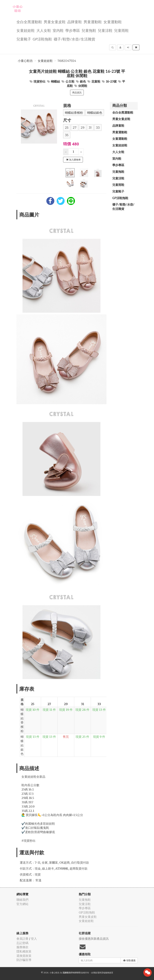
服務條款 (22, 947)
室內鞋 (58, 30)
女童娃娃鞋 (26, 30)
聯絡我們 (22, 900)
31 (90, 128)
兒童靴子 (24, 39)
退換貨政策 (24, 956)
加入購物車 (73, 160)
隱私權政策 (24, 951)
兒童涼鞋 (105, 30)
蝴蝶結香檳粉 (74, 113)
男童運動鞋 (93, 22)
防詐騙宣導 (24, 960)
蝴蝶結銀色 (95, 113)
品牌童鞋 (75, 22)
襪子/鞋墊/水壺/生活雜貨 (74, 39)
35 (67, 135)
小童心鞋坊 (25, 61)
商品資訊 (77, 93)
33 (98, 128)
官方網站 (22, 904)
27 (75, 128)
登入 (34, 939)
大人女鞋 (44, 30)
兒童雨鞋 (121, 30)
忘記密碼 (22, 943)
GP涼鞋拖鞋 (42, 39)
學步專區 (73, 30)
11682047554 (67, 61)
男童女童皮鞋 (55, 22)
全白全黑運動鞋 (29, 22)
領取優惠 (129, 960)
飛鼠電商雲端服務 (101, 973)
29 (83, 128)
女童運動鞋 (113, 22)
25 (67, 128)
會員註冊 (22, 939)
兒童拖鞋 (89, 30)
